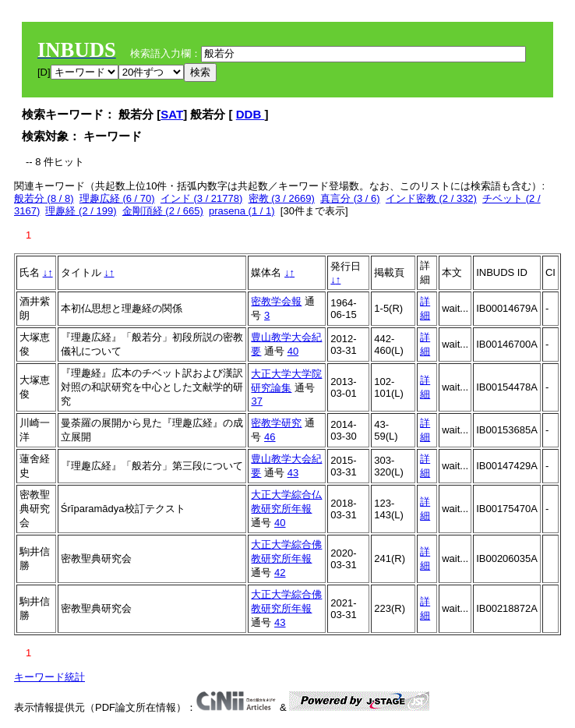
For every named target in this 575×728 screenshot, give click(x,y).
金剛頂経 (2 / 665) (163, 211)
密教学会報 (276, 301)
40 (293, 351)
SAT (172, 114)
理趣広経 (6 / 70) (117, 198)
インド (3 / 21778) (202, 198)
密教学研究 (276, 423)
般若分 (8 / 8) (44, 198)
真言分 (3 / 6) (350, 198)
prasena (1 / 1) (242, 211)
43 (293, 473)
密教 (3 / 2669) (282, 198)
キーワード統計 (49, 677)
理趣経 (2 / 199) (81, 211)
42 (280, 573)
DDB (250, 114)
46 (270, 437)
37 (256, 401)
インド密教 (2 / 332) (431, 198)
